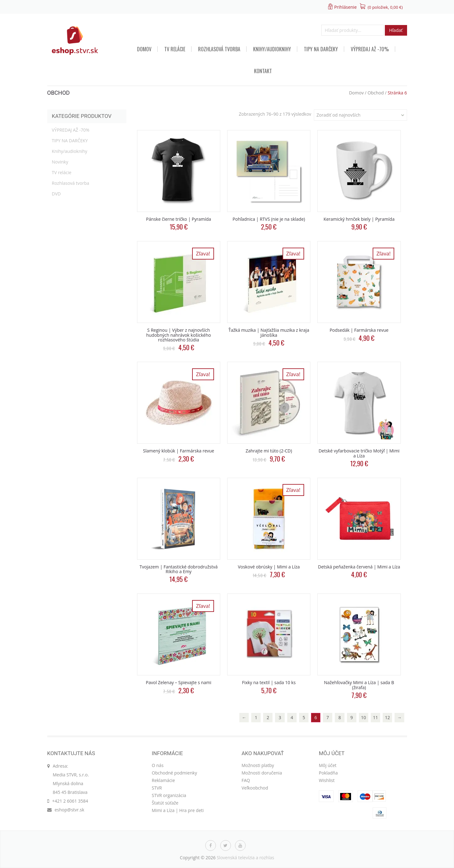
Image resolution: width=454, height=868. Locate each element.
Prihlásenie (345, 7)
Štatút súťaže (165, 803)
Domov (144, 49)
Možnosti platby (258, 765)
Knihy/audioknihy (272, 49)
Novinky (60, 162)
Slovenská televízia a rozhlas (246, 858)
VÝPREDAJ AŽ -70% (370, 49)
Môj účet (328, 765)
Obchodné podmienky (174, 773)
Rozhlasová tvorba (219, 49)
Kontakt (263, 71)
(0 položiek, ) (385, 7)
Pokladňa (328, 773)
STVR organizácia (169, 795)
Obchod (376, 93)
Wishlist (327, 780)
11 (375, 717)
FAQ (246, 780)
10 (364, 717)
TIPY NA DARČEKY (321, 49)
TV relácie (175, 49)
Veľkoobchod (255, 788)
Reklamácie (163, 780)
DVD (56, 194)
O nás (158, 765)
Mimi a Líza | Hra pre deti (178, 810)
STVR (157, 788)
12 (387, 717)
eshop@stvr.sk (70, 810)
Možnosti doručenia (262, 773)
